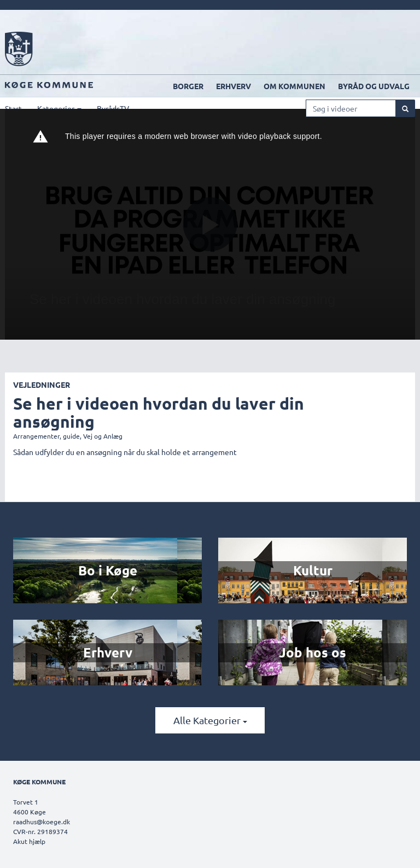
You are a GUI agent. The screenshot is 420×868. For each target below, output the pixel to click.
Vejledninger (42, 385)
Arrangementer (36, 436)
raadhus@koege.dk (42, 822)
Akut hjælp (29, 841)
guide (71, 436)
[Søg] (405, 108)
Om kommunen (294, 86)
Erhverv (234, 86)
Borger (188, 86)
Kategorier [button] (59, 108)
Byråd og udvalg (374, 86)
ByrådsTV (113, 108)
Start (13, 108)
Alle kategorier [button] (210, 720)
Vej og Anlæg (103, 436)
